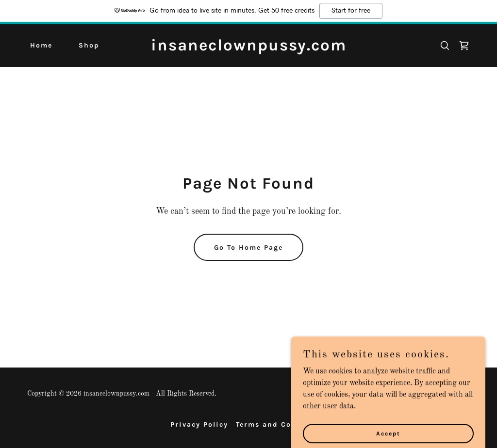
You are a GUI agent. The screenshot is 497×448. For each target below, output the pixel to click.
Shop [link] (89, 45)
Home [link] (41, 45)
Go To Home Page (248, 248)
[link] (249, 48)
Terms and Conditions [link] (282, 424)
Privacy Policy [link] (199, 424)
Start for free (351, 11)
